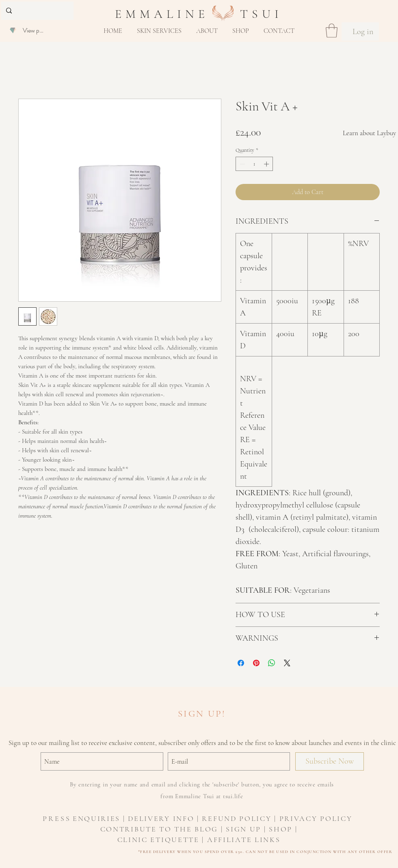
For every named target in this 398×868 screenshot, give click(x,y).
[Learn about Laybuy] (369, 133)
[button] (159, 31)
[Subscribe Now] (330, 761)
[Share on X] (287, 663)
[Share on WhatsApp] (272, 663)
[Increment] (267, 164)
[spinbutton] (254, 164)
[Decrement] (242, 164)
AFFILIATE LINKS (244, 840)
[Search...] (37, 11)
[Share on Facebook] (241, 663)
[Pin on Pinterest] (256, 663)
